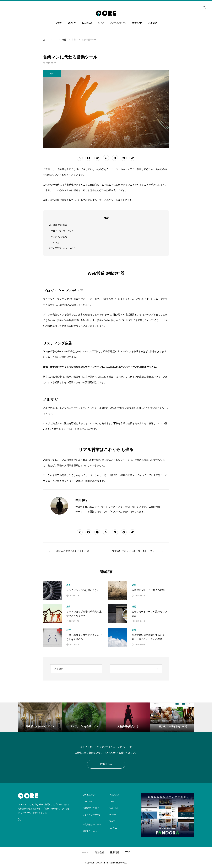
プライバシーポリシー (92, 816)
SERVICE (137, 23)
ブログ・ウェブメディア (62, 231)
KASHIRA (113, 808)
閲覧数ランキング (91, 831)
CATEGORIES (118, 23)
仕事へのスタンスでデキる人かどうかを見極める (84, 637)
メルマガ (55, 243)
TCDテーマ (88, 801)
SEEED (112, 815)
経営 (69, 585)
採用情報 (115, 852)
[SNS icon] (19, 819)
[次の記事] (138, 551)
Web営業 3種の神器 (58, 225)
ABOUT (72, 23)
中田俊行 (81, 500)
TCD (128, 852)
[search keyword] (131, 669)
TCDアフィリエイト (92, 808)
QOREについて (90, 795)
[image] (168, 835)
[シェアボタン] (80, 158)
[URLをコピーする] (132, 158)
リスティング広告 (59, 237)
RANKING (87, 23)
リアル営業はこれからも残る (62, 248)
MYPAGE (153, 23)
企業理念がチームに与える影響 (148, 590)
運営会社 (99, 852)
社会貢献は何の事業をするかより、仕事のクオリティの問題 (148, 637)
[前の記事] (75, 551)
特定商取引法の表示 (92, 824)
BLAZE (112, 821)
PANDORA (106, 764)
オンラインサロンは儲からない (83, 590)
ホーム (85, 852)
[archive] (76, 669)
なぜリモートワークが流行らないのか (149, 614)
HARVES (113, 828)
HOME (58, 23)
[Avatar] (59, 506)
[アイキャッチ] (53, 590)
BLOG (101, 23)
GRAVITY (113, 801)
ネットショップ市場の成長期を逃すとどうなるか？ (84, 614)
